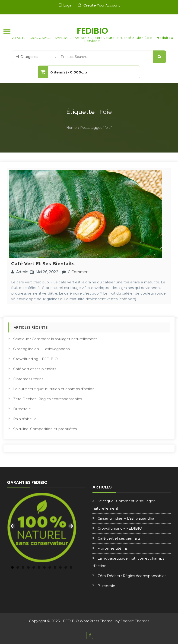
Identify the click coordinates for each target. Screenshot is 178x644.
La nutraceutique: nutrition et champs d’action (54, 389)
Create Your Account (102, 5)
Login (68, 5)
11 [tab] (66, 567)
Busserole (22, 409)
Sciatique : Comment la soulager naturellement (55, 339)
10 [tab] (60, 567)
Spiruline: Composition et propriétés (45, 429)
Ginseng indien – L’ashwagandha (41, 349)
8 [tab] (50, 567)
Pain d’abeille (25, 419)
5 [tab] (34, 567)
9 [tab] (55, 567)
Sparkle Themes (135, 621)
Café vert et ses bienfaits (43, 264)
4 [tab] (28, 567)
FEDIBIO (92, 31)
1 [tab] (12, 567)
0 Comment (79, 272)
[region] (42, 528)
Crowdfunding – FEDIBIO (35, 359)
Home (72, 128)
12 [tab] (71, 567)
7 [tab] (44, 567)
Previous (13, 526)
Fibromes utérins (28, 379)
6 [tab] (39, 567)
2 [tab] (18, 567)
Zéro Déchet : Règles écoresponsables (48, 399)
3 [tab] (23, 567)
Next (71, 526)
